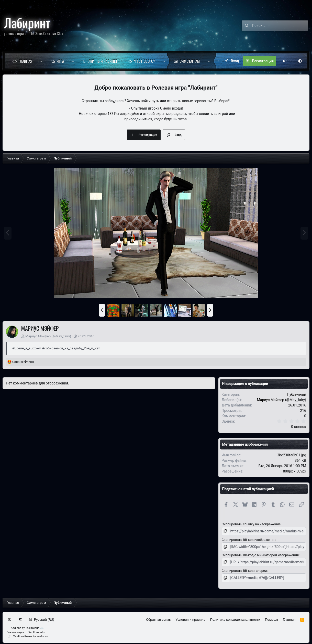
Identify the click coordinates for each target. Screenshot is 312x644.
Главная (25, 61)
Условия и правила (190, 618)
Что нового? (145, 61)
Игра (60, 61)
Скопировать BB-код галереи (244, 570)
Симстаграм (190, 61)
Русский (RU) (42, 618)
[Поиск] (280, 26)
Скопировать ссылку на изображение (251, 524)
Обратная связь (158, 618)
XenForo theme (23, 635)
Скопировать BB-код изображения (249, 539)
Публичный (297, 394)
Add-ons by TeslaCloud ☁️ (27, 627)
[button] (41, 61)
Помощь (272, 618)
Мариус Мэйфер (38, 336)
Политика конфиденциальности (235, 618)
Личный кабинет (103, 61)
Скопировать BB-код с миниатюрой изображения (260, 555)
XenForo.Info (36, 631)
